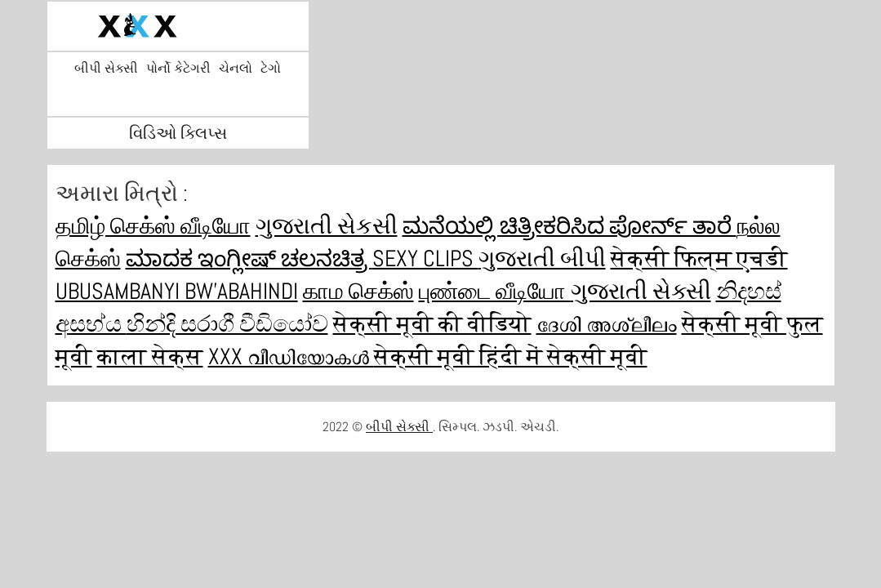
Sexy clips (425, 258)
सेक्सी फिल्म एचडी (699, 258)
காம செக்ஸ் (358, 291)
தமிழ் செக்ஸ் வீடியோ (153, 226)
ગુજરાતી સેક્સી (641, 291)
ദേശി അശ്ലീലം (607, 324)
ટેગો (271, 69)
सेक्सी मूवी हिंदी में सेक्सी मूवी (511, 356)
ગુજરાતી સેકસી (327, 226)
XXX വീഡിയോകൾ (291, 356)
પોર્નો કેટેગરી (178, 69)
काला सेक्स (150, 356)
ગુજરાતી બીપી (542, 258)
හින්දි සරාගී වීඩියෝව (227, 324)
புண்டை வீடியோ (495, 291)
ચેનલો (236, 69)
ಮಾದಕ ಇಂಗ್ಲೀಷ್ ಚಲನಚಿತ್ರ (249, 258)
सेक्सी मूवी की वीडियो (432, 324)
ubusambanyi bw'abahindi (177, 291)
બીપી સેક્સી (106, 69)
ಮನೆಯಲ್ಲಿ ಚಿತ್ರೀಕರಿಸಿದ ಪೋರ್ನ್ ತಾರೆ (570, 226)
